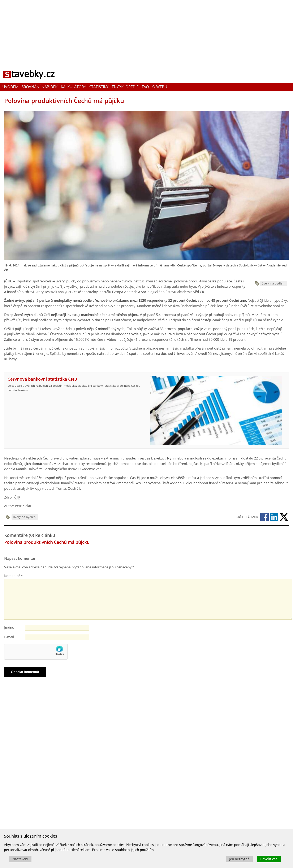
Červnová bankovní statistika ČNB (42, 379)
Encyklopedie (125, 87)
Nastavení (20, 859)
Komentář (14, 576)
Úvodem (10, 87)
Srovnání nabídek (40, 87)
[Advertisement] (147, 30)
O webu (160, 87)
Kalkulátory (73, 87)
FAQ (145, 87)
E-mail (9, 637)
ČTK (17, 497)
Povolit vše (269, 859)
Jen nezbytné (239, 859)
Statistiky (99, 87)
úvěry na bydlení (273, 283)
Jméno (9, 628)
